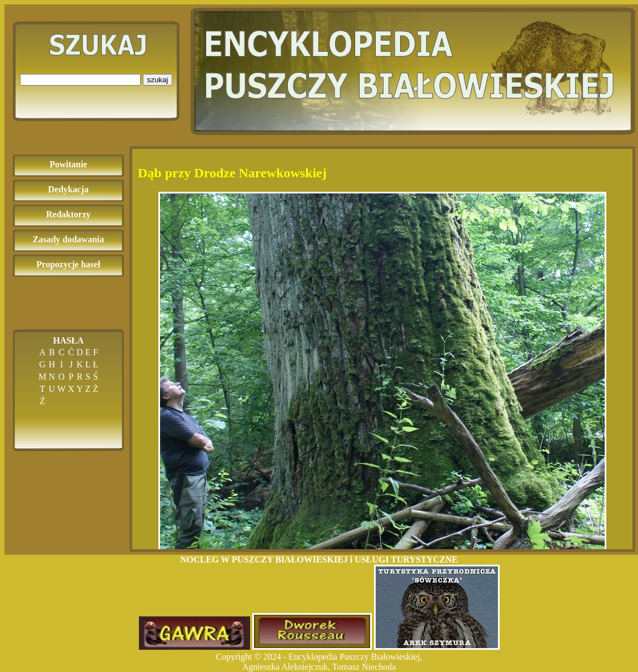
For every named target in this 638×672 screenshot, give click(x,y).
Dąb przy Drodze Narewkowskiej (232, 173)
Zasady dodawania (69, 239)
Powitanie (68, 164)
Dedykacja (69, 189)
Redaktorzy (68, 214)
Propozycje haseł (69, 264)
